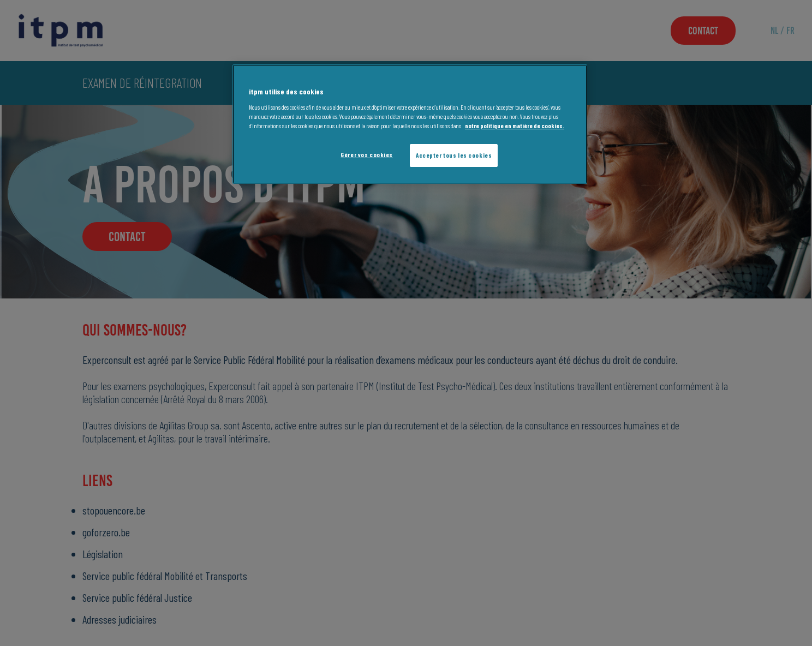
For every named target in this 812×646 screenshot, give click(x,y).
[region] (410, 124)
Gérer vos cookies (367, 155)
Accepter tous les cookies (454, 155)
